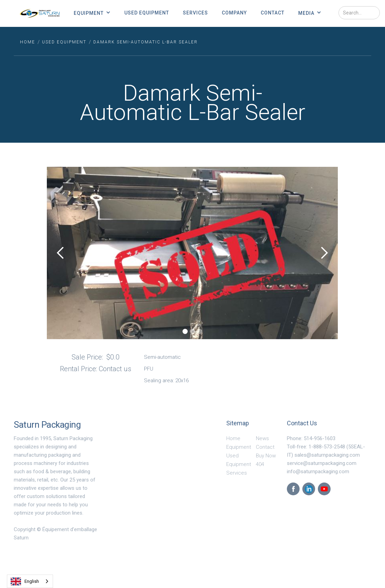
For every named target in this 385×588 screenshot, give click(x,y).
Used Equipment (147, 13)
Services (195, 13)
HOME (28, 42)
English (25, 581)
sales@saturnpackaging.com (327, 455)
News (262, 438)
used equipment (64, 42)
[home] (40, 13)
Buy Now (266, 456)
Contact (273, 13)
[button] (92, 13)
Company (234, 13)
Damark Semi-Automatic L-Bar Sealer (145, 42)
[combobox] (30, 581)
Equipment (239, 447)
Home (233, 438)
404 (260, 464)
